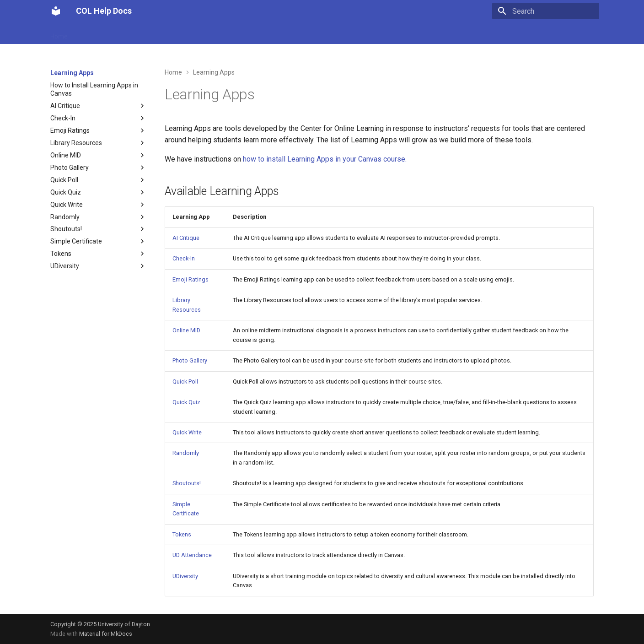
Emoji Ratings (191, 279)
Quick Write (187, 432)
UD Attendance (101, 33)
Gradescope (255, 33)
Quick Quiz (186, 402)
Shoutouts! (187, 483)
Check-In (184, 258)
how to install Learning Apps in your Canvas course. (325, 159)
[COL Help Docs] (56, 11)
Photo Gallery (190, 360)
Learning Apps (154, 33)
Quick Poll (185, 382)
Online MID (186, 330)
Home (59, 33)
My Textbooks (206, 33)
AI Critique (186, 238)
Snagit (292, 33)
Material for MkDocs (106, 634)
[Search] (546, 11)
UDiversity (185, 576)
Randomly (186, 453)
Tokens (182, 534)
